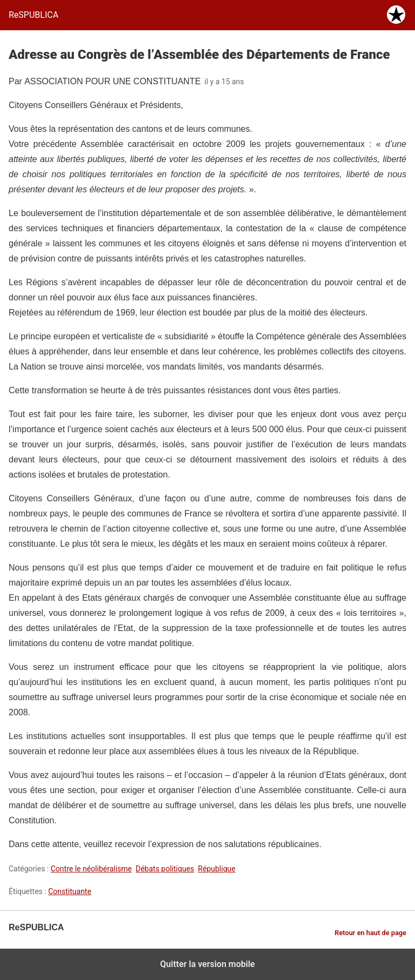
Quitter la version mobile (207, 964)
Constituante (70, 891)
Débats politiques (165, 869)
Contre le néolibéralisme (91, 869)
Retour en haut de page (370, 933)
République (216, 869)
